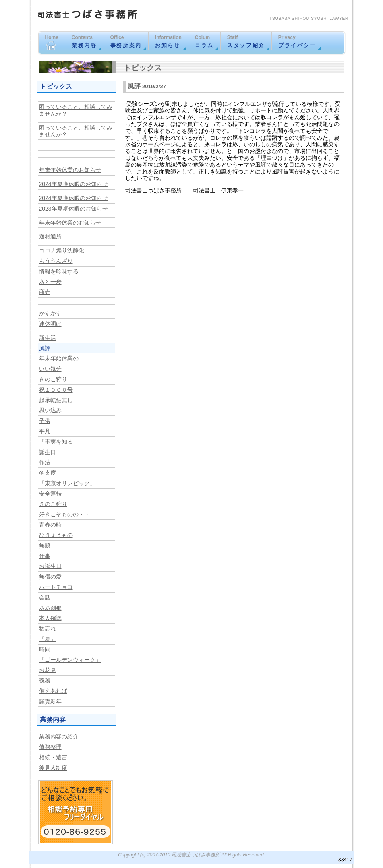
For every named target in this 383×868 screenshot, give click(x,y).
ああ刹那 (50, 608)
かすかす (50, 313)
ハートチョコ (56, 587)
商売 (45, 292)
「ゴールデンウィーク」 (70, 660)
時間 (45, 649)
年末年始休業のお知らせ (70, 170)
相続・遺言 (53, 757)
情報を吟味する (59, 271)
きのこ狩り (53, 379)
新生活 (48, 338)
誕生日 (48, 452)
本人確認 (50, 618)
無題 (45, 546)
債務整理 (50, 747)
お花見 (48, 670)
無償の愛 (50, 577)
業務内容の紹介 (59, 736)
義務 (45, 680)
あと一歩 (50, 282)
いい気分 (50, 369)
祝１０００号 (56, 390)
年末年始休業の (59, 358)
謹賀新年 (50, 701)
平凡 (45, 431)
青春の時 (50, 525)
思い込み (50, 410)
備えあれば (53, 691)
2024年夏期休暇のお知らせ (73, 184)
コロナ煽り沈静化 (62, 250)
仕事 (45, 556)
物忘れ (48, 628)
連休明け (50, 324)
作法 (45, 462)
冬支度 (48, 473)
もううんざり (56, 261)
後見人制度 (53, 768)
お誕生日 (50, 566)
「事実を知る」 (59, 442)
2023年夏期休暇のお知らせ (73, 209)
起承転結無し (56, 400)
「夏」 (48, 639)
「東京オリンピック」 (67, 483)
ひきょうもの (56, 535)
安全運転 (50, 494)
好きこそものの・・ (64, 514)
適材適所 (50, 236)
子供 (45, 421)
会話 (45, 597)
